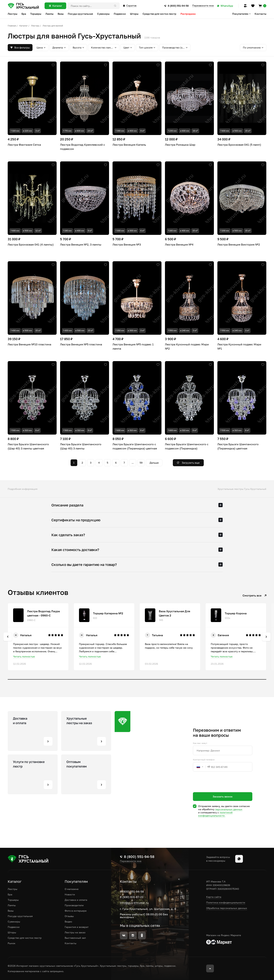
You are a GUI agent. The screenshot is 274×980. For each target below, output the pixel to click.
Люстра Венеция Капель (129, 145)
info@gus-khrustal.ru (134, 903)
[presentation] (219, 788)
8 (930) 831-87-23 (132, 897)
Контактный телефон (204, 760)
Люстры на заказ (75, 932)
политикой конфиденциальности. (215, 814)
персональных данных (229, 809)
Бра (10, 894)
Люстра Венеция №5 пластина (81, 344)
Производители (74, 905)
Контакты (260, 14)
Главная (12, 26)
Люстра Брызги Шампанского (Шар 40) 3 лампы (81, 446)
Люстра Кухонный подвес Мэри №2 (187, 346)
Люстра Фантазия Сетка (24, 145)
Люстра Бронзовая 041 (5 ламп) (239, 145)
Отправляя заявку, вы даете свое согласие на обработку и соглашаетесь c (224, 811)
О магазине (72, 889)
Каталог (24, 26)
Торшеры (13, 900)
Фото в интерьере (76, 911)
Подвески (14, 927)
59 (141, 463)
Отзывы (69, 916)
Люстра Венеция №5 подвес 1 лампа (133, 346)
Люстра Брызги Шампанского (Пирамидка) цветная (238, 446)
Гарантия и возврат (77, 927)
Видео (68, 922)
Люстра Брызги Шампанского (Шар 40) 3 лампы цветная (28, 446)
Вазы (11, 911)
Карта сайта (214, 897)
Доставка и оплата (76, 900)
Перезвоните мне (203, 6)
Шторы (12, 932)
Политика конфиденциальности (226, 902)
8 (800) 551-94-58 (132, 892)
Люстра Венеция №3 (127, 244)
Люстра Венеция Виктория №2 (239, 244)
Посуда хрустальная (20, 916)
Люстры (35, 26)
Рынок (12, 943)
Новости (70, 894)
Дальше (154, 463)
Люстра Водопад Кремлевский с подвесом (83, 147)
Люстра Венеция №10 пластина (29, 344)
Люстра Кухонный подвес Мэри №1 (239, 346)
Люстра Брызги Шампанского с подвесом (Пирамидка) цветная (135, 446)
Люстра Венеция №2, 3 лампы (81, 244)
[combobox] (201, 767)
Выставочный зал (75, 938)
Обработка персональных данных (227, 908)
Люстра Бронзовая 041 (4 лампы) (31, 244)
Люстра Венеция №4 (179, 244)
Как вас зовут (200, 743)
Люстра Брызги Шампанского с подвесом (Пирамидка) (187, 446)
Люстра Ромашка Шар (180, 145)
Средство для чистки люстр (25, 938)
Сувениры (14, 922)
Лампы (12, 905)
